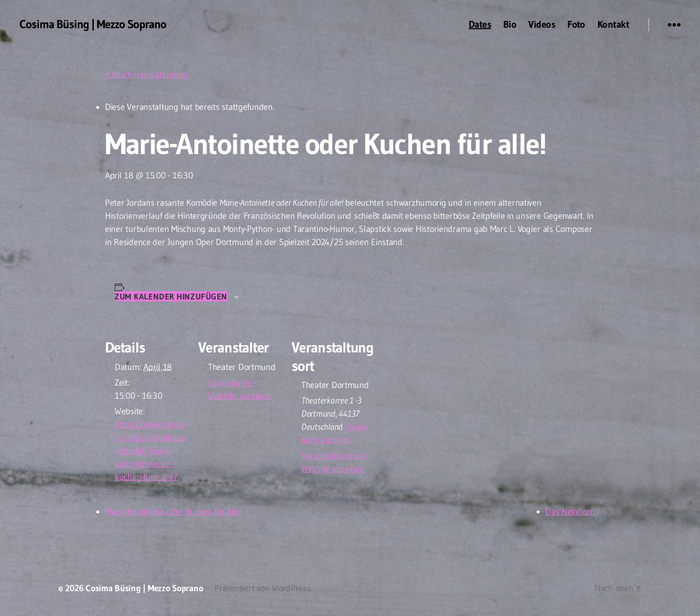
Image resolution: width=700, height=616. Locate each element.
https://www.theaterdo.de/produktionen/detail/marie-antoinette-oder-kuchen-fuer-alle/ (150, 451)
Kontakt (613, 24)
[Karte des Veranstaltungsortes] (436, 390)
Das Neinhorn (570, 511)
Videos (542, 24)
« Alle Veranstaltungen (146, 74)
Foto (576, 24)
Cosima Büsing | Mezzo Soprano (93, 24)
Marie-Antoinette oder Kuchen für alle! (174, 511)
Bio (510, 24)
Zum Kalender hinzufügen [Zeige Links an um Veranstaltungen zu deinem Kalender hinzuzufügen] (171, 296)
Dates (480, 24)
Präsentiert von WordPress (262, 588)
